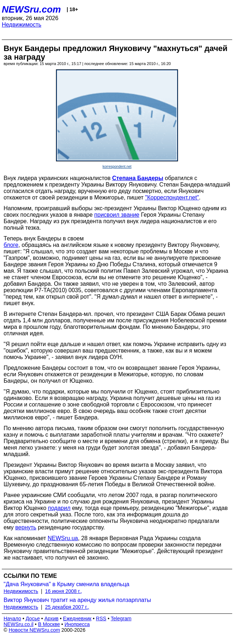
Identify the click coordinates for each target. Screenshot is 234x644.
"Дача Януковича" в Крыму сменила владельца (66, 584)
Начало (12, 618)
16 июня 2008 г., (64, 591)
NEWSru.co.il (18, 624)
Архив (52, 618)
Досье (33, 618)
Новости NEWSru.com (34, 630)
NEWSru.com (31, 9)
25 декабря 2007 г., (67, 607)
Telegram (121, 618)
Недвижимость (22, 25)
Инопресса (77, 624)
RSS (101, 618)
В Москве (49, 624)
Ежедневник (77, 618)
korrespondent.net (117, 167)
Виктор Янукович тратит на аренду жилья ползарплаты (77, 600)
